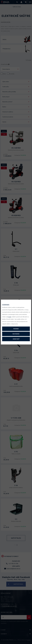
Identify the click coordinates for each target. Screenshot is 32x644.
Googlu (9, 317)
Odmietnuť (16, 339)
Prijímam (16, 329)
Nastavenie (16, 334)
